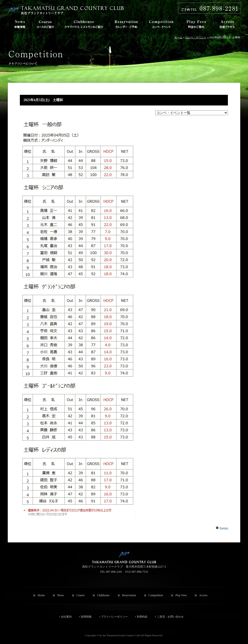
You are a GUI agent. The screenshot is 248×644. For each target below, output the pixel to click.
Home (41, 595)
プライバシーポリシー (114, 617)
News (60, 595)
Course (80, 595)
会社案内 (66, 617)
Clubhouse (103, 595)
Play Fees (181, 595)
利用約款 (142, 617)
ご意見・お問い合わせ (170, 617)
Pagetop (224, 528)
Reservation (129, 595)
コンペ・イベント (196, 37)
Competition (156, 595)
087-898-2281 (114, 572)
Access (203, 595)
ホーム (178, 37)
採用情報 (86, 617)
